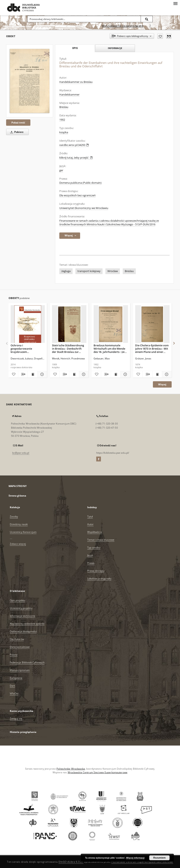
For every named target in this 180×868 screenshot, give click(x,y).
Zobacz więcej (18, 544)
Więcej (162, 384)
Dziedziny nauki (19, 524)
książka (64, 132)
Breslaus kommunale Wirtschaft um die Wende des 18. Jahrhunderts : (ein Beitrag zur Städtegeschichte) (110, 348)
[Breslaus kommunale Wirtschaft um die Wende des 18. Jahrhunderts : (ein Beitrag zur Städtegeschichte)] (111, 324)
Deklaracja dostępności (23, 631)
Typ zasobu (94, 547)
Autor (91, 524)
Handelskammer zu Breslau (76, 82)
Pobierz (16, 132)
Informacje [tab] (115, 48)
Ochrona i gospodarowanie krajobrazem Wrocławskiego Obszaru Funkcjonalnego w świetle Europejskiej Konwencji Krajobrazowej (27, 348)
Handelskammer (69, 95)
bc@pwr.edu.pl (21, 453)
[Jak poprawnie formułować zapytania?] (150, 26)
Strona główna (17, 496)
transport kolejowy (89, 271)
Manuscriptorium (20, 670)
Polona (14, 655)
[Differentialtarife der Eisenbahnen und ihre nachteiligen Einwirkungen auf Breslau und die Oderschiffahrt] (30, 81)
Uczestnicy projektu (21, 608)
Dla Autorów (17, 639)
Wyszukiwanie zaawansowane (123, 26)
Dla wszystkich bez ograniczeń (77, 195)
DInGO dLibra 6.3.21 (71, 862)
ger (61, 170)
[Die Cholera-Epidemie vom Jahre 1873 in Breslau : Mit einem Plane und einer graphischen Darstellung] (152, 324)
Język (90, 555)
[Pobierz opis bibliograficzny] (23, 374)
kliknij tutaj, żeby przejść (76, 158)
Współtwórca (95, 532)
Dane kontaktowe (20, 647)
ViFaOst (14, 693)
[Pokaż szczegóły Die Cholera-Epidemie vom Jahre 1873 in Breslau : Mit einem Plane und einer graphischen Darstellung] (166, 374)
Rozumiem (160, 858)
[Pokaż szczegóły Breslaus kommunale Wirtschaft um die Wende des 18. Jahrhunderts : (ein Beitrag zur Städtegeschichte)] (125, 374)
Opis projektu (18, 600)
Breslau (64, 107)
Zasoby (14, 516)
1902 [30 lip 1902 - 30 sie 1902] (62, 120)
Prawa (91, 563)
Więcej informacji (135, 858)
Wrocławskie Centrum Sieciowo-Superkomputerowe (98, 772)
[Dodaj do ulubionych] (160, 36)
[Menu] (175, 3)
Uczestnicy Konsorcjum (23, 532)
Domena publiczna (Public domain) (80, 183)
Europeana (16, 678)
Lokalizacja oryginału (99, 578)
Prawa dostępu (96, 571)
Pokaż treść (18, 123)
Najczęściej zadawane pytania (27, 624)
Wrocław (113, 271)
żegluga (66, 271)
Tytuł (90, 516)
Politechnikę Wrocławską (71, 769)
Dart (12, 686)
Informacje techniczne (23, 616)
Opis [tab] (75, 48)
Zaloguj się (16, 719)
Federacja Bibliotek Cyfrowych (27, 662)
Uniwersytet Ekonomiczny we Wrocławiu (84, 208)
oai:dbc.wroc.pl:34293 (74, 145)
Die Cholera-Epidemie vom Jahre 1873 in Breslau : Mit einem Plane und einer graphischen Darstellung (152, 348)
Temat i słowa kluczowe (101, 540)
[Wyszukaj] (147, 19)
